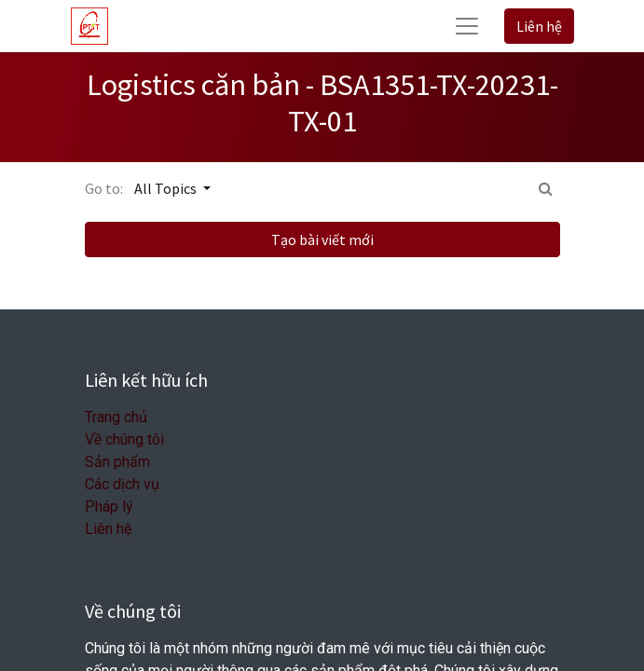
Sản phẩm (117, 462)
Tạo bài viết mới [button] (322, 240)
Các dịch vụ (122, 484)
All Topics (167, 188)
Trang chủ (116, 417)
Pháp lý (109, 507)
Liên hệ (539, 26)
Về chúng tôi (124, 439)
